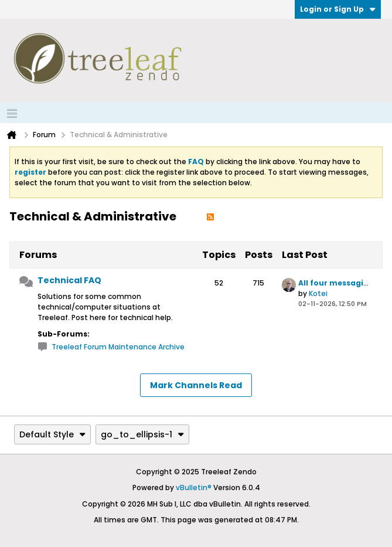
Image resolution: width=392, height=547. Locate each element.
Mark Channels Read (196, 385)
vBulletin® (194, 487)
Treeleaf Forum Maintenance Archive (118, 347)
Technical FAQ (69, 280)
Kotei (318, 293)
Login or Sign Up (338, 9)
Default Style (52, 434)
